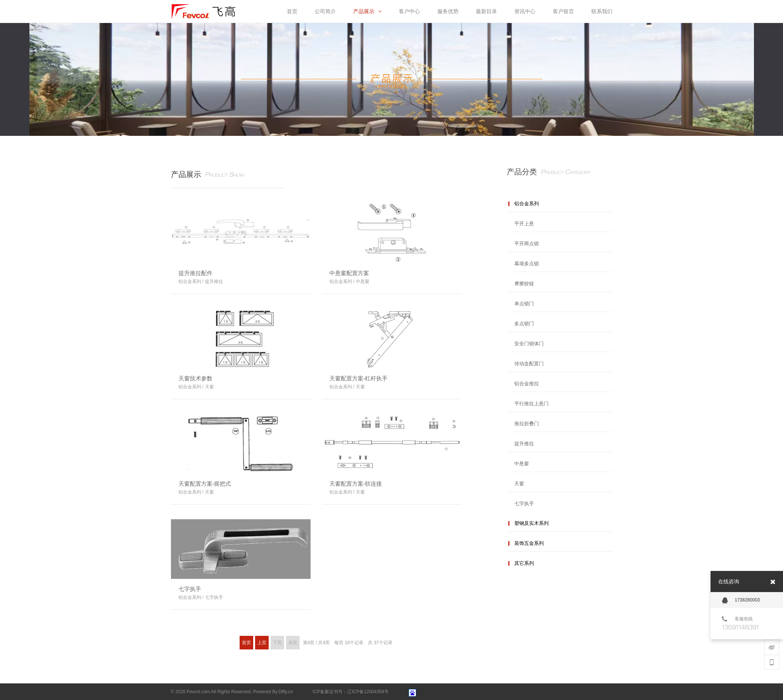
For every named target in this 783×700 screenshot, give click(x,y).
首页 (246, 643)
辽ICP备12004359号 (368, 692)
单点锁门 (524, 304)
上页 (262, 643)
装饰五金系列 (529, 543)
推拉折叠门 (527, 424)
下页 (277, 643)
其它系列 (524, 563)
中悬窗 (522, 464)
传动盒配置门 (529, 364)
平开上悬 (524, 224)
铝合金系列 (527, 204)
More (299, 278)
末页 (293, 643)
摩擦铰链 (524, 284)
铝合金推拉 (527, 384)
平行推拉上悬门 (531, 404)
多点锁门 (524, 324)
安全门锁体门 (529, 344)
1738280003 (741, 600)
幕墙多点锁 (527, 264)
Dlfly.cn (286, 692)
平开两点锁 (527, 244)
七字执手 (524, 504)
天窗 (519, 484)
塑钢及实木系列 (531, 523)
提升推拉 (524, 444)
